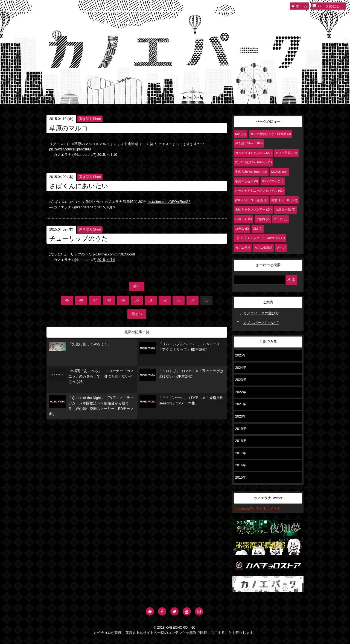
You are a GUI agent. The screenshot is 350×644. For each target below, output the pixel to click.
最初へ (137, 314)
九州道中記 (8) (285, 209)
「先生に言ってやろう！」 (80, 346)
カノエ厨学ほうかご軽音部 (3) (271, 134)
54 (192, 300)
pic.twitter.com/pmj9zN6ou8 (114, 254)
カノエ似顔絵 (263, 248)
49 (123, 300)
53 (179, 300)
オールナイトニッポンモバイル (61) (259, 191)
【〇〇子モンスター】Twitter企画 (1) (260, 238)
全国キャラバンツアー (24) (253, 209)
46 (81, 300)
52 (165, 300)
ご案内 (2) (263, 219)
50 (137, 300)
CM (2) (258, 229)
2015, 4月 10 (107, 155)
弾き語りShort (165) (249, 143)
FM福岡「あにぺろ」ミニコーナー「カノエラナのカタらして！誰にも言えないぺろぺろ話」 (91, 376)
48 (109, 300)
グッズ (281, 248)
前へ (137, 286)
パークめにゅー (328, 6)
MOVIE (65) (279, 172)
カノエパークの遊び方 (261, 313)
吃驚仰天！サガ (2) (284, 200)
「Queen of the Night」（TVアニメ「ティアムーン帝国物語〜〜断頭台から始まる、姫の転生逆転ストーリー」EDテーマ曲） (91, 406)
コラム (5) (242, 229)
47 (95, 300)
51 (151, 300)
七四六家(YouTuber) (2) (251, 172)
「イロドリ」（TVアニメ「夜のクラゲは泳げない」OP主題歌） (181, 375)
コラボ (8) (281, 219)
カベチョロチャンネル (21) (253, 153)
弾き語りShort (90, 119)
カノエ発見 (243, 248)
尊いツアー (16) (273, 181)
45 (67, 300)
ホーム (299, 6)
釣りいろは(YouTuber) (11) (253, 162)
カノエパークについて (261, 323)
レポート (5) (243, 219)
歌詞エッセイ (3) (247, 181)
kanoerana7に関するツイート (257, 509)
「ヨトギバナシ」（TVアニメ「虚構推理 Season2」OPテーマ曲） (181, 402)
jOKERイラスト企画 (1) (251, 200)
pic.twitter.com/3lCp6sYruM (70, 149)
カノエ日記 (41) (286, 153)
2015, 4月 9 (106, 207)
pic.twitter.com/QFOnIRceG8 (168, 202)
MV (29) (241, 134)
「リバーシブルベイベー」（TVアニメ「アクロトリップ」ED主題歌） (180, 348)
